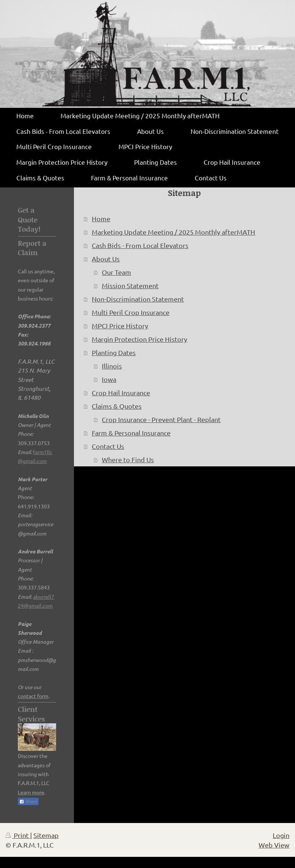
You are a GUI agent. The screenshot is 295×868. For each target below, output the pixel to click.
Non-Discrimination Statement (138, 299)
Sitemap (46, 835)
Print (18, 835)
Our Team (116, 272)
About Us (106, 259)
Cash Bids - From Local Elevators (140, 245)
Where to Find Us (128, 459)
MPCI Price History (120, 326)
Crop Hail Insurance (121, 393)
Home (101, 218)
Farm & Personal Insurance (131, 433)
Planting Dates (114, 352)
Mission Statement (130, 285)
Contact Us (108, 446)
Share (28, 802)
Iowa (109, 379)
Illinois (112, 366)
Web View (274, 845)
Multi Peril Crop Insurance (131, 312)
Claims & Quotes (117, 406)
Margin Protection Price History (140, 339)
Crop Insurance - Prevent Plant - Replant (161, 419)
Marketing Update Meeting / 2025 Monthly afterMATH (174, 232)
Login (281, 835)
